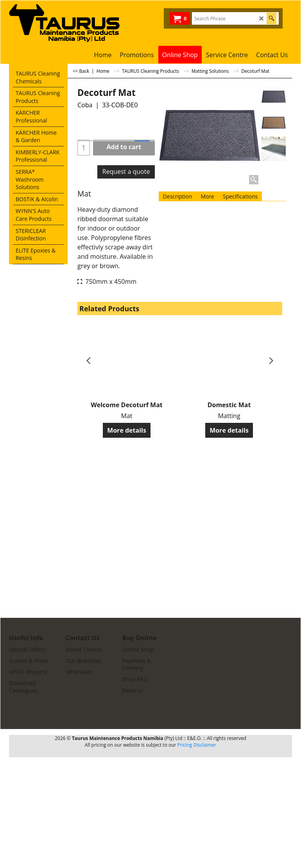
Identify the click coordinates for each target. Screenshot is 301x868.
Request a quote (126, 171)
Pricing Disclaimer (197, 745)
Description (178, 196)
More (207, 196)
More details (127, 430)
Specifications (240, 196)
